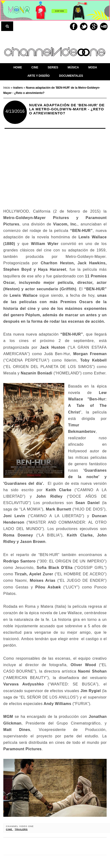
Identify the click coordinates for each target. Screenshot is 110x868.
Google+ (94, 26)
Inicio (7, 88)
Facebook (74, 26)
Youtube (104, 26)
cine (10, 829)
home (18, 67)
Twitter (84, 26)
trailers (21, 829)
